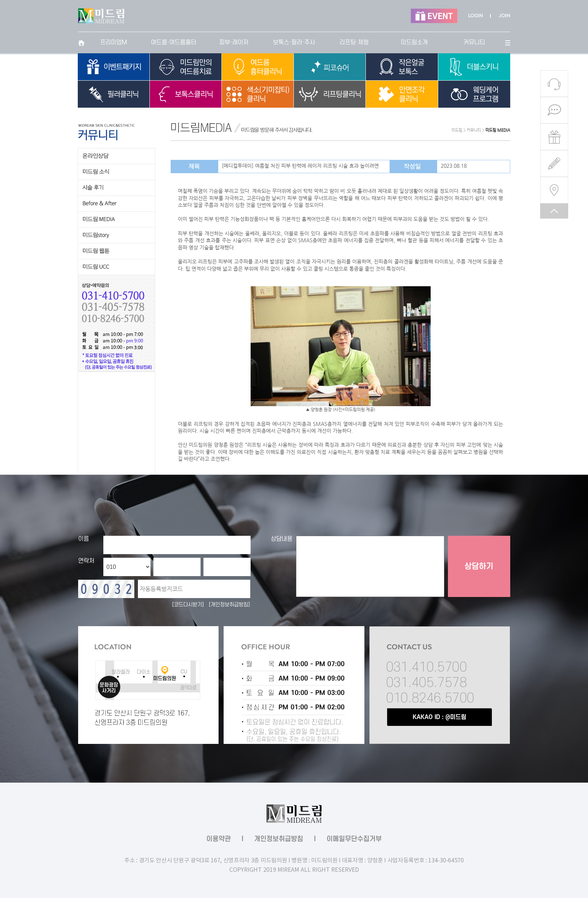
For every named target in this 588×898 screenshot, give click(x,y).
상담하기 (479, 566)
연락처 (86, 561)
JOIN (504, 16)
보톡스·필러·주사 (294, 42)
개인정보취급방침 (279, 839)
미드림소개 (414, 42)
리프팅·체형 (354, 42)
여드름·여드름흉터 (174, 42)
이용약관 (219, 839)
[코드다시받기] (188, 605)
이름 (84, 539)
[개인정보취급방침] (229, 605)
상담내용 (282, 539)
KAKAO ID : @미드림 (439, 717)
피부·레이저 (234, 42)
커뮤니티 (474, 42)
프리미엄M (114, 42)
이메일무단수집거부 (354, 839)
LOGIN (475, 16)
